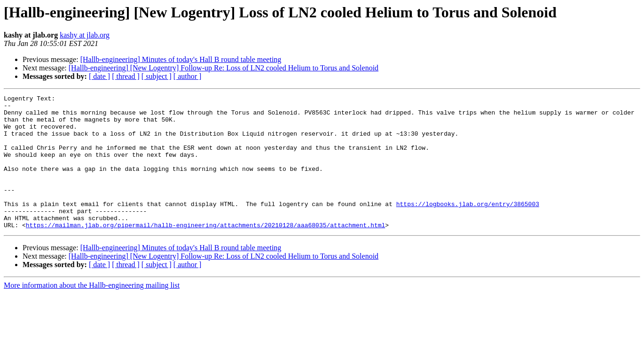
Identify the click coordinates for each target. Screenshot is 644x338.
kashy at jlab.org (85, 35)
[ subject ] (157, 76)
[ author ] (188, 76)
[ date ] (99, 76)
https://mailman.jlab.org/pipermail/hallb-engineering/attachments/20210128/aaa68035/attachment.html (205, 252)
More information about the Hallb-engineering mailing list (92, 312)
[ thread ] (126, 76)
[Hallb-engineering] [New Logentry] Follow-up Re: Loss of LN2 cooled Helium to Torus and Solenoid (224, 68)
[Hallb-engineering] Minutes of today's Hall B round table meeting (181, 59)
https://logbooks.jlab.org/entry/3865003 (468, 226)
